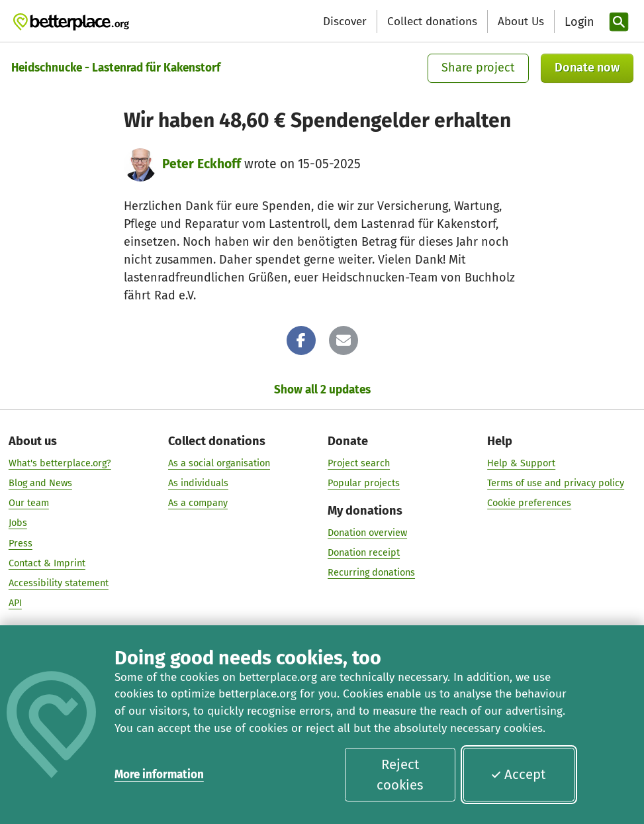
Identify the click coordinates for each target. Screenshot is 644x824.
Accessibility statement (59, 583)
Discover (345, 22)
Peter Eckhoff (202, 164)
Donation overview (367, 532)
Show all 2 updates (322, 390)
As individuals (198, 483)
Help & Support (521, 463)
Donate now (587, 68)
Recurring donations (371, 573)
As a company (198, 503)
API (15, 603)
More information (159, 775)
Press (21, 543)
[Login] (578, 22)
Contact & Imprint (47, 563)
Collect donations (432, 22)
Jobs (18, 523)
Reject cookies (400, 775)
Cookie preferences (529, 503)
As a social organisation (219, 463)
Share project (478, 68)
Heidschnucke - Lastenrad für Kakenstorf (116, 68)
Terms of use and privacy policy (556, 483)
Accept (518, 774)
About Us (521, 22)
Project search (359, 463)
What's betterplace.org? (60, 463)
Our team (29, 503)
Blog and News (40, 483)
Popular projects (364, 483)
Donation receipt (364, 553)
